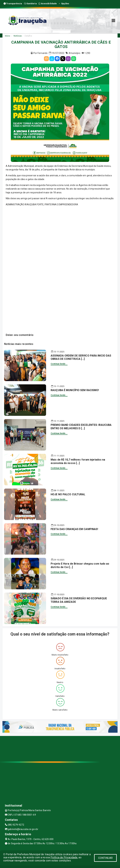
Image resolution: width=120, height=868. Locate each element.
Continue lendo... (59, 364)
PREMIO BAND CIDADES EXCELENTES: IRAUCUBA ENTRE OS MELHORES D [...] (81, 427)
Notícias (18, 36)
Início (8, 36)
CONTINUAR (105, 858)
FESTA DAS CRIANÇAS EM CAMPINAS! (74, 529)
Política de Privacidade (64, 857)
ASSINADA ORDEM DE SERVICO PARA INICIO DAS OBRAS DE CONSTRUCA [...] (81, 357)
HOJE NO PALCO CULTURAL (68, 494)
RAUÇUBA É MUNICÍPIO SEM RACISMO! (75, 390)
